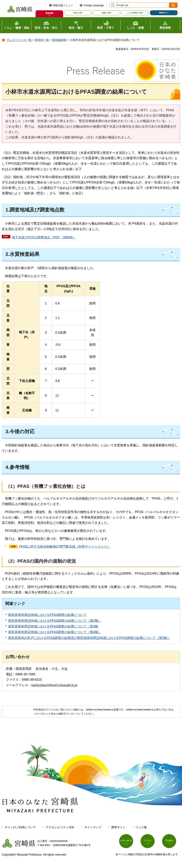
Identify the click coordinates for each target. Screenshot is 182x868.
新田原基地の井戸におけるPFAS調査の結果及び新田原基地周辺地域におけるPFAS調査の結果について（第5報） (89, 638)
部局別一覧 (42, 40)
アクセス (150, 842)
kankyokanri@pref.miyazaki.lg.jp (54, 685)
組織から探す (107, 13)
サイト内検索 (112, 5)
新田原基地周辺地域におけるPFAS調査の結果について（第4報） (55, 632)
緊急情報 (49, 13)
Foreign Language (94, 5)
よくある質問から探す (135, 13)
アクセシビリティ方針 (60, 827)
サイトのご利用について (20, 827)
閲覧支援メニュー (63, 5)
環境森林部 (59, 40)
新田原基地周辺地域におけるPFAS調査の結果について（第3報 (53, 626)
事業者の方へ (164, 13)
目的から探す (78, 13)
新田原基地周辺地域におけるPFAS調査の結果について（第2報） (55, 621)
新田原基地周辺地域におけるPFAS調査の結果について (47, 615)
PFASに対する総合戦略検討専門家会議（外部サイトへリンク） (65, 547)
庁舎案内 (171, 842)
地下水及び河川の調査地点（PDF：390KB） (44, 237)
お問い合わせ (128, 842)
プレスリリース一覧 (19, 40)
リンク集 (141, 827)
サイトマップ (93, 827)
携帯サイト (118, 827)
